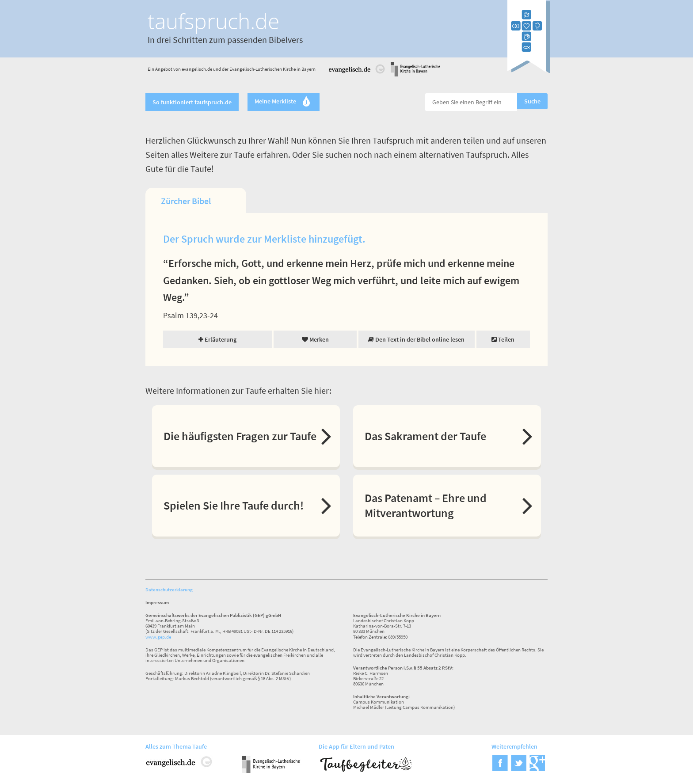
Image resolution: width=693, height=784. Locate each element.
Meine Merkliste (284, 102)
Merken (315, 339)
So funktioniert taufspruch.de (192, 102)
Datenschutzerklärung (169, 590)
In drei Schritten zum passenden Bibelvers (225, 40)
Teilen (503, 339)
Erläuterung (217, 339)
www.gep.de (158, 637)
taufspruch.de (213, 21)
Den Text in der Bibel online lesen (416, 339)
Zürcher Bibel (186, 201)
